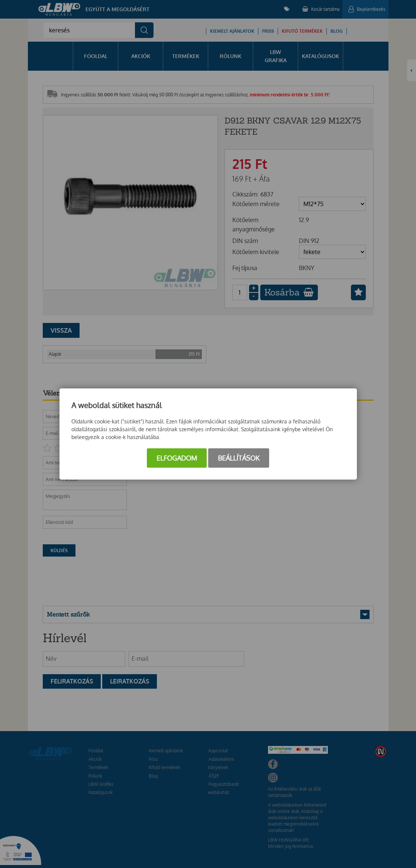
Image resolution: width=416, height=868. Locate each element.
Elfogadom (177, 458)
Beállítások (239, 458)
